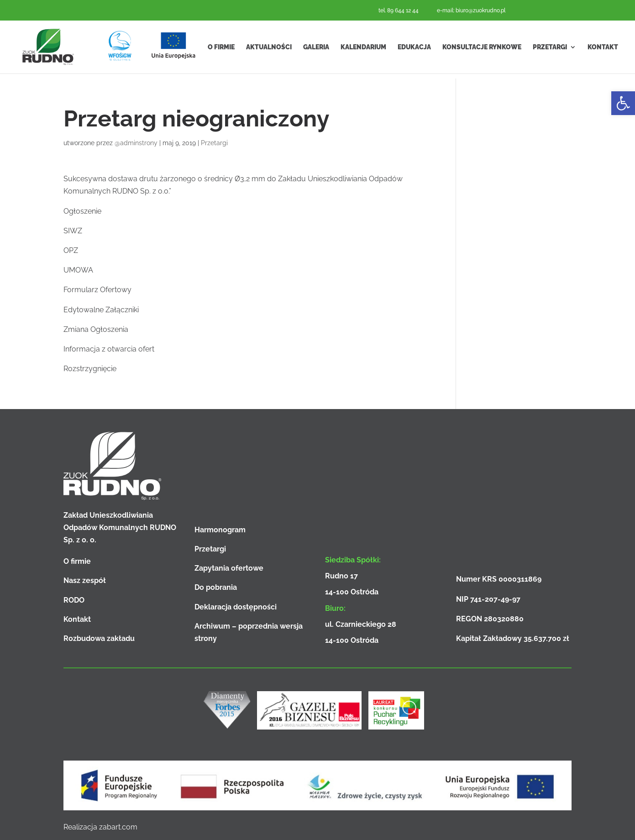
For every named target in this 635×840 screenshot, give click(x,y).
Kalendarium (363, 49)
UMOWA (78, 270)
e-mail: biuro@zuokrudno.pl (471, 10)
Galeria (316, 49)
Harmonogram (220, 530)
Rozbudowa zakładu (99, 638)
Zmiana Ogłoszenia (96, 329)
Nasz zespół (85, 580)
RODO (74, 600)
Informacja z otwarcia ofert (109, 349)
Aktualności (269, 49)
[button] (623, 103)
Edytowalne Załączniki (101, 310)
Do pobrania (216, 587)
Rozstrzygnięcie (90, 369)
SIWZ (73, 231)
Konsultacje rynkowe (482, 49)
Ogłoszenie (82, 211)
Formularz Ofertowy (97, 290)
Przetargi (550, 49)
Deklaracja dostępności (236, 607)
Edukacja (414, 49)
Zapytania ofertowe (229, 568)
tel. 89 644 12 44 (399, 10)
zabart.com (118, 827)
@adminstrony (136, 143)
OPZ (71, 250)
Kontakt (603, 49)
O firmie (221, 49)
